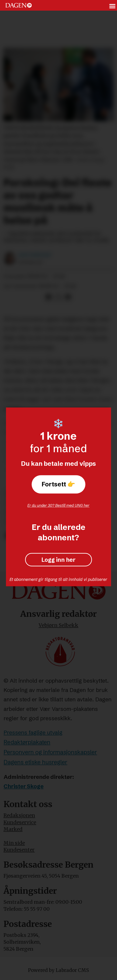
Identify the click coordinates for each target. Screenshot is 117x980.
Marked (13, 829)
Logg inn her (58, 560)
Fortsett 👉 (58, 484)
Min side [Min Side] (14, 843)
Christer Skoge (24, 786)
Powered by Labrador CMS (58, 970)
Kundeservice (20, 822)
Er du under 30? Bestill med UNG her (58, 505)
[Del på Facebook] (49, 297)
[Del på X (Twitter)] (58, 297)
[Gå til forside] (19, 5)
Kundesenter (19, 850)
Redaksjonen (19, 815)
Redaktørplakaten (27, 742)
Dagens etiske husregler (35, 762)
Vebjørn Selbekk (58, 625)
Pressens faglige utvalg (33, 733)
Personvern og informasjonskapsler (50, 752)
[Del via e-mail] (68, 297)
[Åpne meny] (113, 5)
